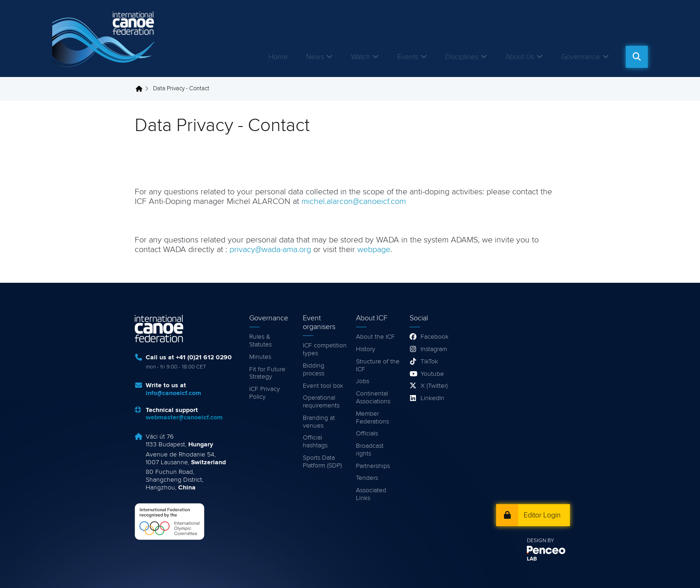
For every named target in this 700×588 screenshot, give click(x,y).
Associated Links (371, 494)
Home (278, 57)
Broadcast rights (370, 450)
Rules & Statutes (260, 341)
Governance (581, 57)
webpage (374, 250)
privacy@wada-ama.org (271, 250)
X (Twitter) (434, 386)
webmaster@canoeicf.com (184, 418)
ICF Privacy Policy (265, 393)
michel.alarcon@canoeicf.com (354, 202)
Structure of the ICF (378, 365)
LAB (532, 559)
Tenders (367, 478)
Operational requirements (321, 402)
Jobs (363, 381)
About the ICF (375, 337)
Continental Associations (373, 398)
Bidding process (314, 370)
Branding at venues (319, 422)
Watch (361, 57)
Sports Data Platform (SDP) (322, 462)
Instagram (434, 349)
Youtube (432, 374)
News (315, 57)
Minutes (260, 357)
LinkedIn (432, 398)
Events (408, 57)
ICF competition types (325, 349)
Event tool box (323, 386)
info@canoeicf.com (173, 393)
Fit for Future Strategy (267, 373)
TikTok (429, 362)
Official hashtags (315, 442)
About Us (520, 57)
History (366, 349)
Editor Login (542, 515)
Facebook (435, 337)
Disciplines (462, 57)
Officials (367, 434)
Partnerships (373, 466)
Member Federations (372, 418)
